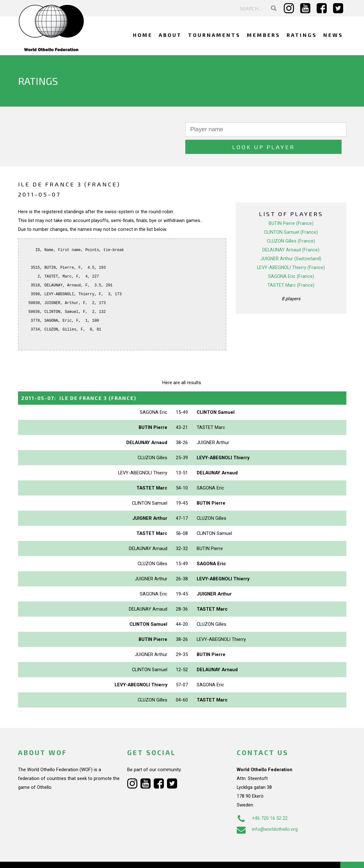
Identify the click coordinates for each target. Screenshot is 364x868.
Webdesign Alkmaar (45, 857)
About (170, 35)
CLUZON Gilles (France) (291, 224)
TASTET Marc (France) (291, 268)
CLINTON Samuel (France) (291, 215)
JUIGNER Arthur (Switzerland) (291, 241)
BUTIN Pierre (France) (291, 206)
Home (143, 35)
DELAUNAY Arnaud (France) (291, 232)
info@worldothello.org (267, 812)
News (333, 35)
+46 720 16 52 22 (262, 801)
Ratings (302, 35)
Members (264, 35)
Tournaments (214, 35)
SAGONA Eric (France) (291, 259)
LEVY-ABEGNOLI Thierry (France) (291, 250)
